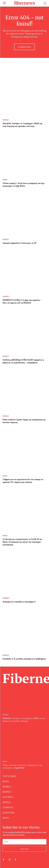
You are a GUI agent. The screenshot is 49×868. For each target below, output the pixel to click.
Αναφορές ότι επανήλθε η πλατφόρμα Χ (19, 602)
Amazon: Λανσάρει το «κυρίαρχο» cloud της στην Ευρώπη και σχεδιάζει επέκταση (24, 720)
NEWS (5, 180)
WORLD (6, 120)
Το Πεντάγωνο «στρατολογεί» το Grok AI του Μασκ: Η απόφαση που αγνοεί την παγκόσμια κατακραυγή (22, 542)
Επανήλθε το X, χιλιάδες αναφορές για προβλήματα (24, 659)
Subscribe (25, 849)
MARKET (6, 297)
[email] (24, 842)
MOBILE (6, 655)
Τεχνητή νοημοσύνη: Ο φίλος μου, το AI (19, 243)
